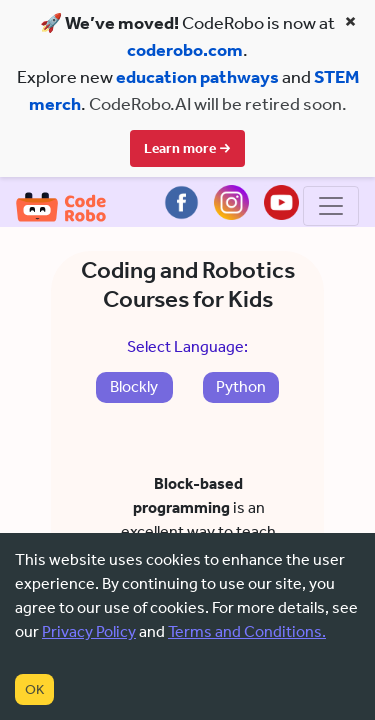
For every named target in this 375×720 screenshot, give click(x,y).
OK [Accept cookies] (34, 689)
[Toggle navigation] (331, 233)
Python (241, 413)
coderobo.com (185, 50)
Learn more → (188, 148)
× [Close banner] (350, 21)
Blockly (134, 413)
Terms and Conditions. (247, 631)
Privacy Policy (89, 631)
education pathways (197, 77)
